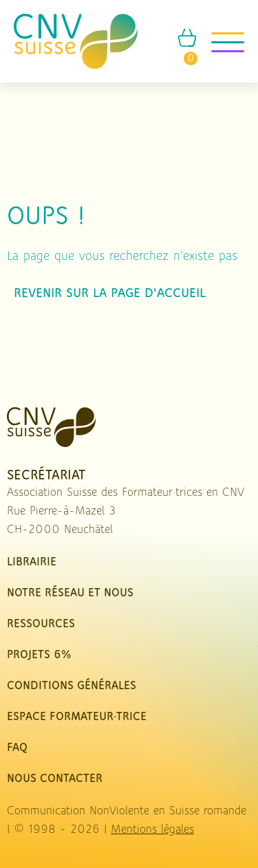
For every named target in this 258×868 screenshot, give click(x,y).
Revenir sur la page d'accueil (110, 294)
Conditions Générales (72, 686)
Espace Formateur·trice (77, 717)
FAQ (17, 748)
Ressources (41, 624)
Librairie (32, 562)
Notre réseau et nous (70, 593)
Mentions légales (152, 830)
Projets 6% (39, 655)
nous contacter (55, 779)
